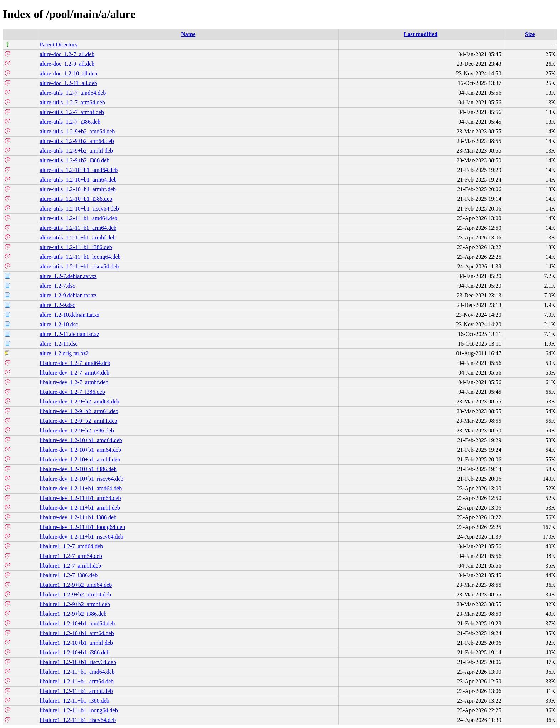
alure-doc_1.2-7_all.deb (67, 54)
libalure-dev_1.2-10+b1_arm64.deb (80, 450)
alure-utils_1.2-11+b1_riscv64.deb (79, 266)
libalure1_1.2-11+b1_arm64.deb (77, 681)
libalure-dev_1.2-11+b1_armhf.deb (80, 508)
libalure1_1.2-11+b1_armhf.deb (76, 691)
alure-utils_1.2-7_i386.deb (70, 122)
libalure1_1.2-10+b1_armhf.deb (76, 643)
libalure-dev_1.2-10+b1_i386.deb (78, 469)
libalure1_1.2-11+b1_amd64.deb (77, 672)
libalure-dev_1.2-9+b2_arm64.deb (79, 411)
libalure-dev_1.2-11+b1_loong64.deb (82, 527)
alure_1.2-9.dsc (57, 305)
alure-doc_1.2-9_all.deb (67, 64)
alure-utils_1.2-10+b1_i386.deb (76, 199)
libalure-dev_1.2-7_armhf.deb (74, 382)
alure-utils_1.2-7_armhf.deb (72, 112)
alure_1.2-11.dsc (59, 344)
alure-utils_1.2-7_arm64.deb (72, 102)
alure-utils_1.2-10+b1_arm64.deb (78, 180)
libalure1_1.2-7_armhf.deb (70, 566)
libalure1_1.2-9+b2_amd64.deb (76, 585)
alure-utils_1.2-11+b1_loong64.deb (80, 257)
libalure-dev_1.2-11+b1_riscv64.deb (81, 537)
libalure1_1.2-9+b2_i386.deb (73, 614)
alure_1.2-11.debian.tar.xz (69, 334)
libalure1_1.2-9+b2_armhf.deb (75, 604)
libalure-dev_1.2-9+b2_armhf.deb (78, 421)
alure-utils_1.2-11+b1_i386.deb (76, 247)
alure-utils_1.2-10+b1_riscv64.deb (79, 209)
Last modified (421, 34)
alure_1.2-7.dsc (57, 286)
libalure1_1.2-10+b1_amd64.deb (77, 623)
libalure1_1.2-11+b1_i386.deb (74, 701)
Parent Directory (59, 44)
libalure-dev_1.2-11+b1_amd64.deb (81, 488)
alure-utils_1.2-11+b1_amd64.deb (78, 218)
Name (188, 34)
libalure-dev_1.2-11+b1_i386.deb (78, 517)
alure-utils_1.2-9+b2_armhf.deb (76, 151)
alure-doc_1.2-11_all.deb (68, 83)
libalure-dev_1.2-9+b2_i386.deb (77, 430)
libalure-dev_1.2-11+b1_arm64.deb (80, 498)
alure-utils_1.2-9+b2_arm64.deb (77, 141)
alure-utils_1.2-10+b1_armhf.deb (78, 189)
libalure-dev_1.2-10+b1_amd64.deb (81, 440)
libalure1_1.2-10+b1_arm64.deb (77, 633)
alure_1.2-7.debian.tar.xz (68, 276)
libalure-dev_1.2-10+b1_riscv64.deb (81, 479)
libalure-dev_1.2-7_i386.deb (72, 392)
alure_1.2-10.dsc (59, 324)
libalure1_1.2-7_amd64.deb (71, 546)
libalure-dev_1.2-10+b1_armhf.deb (80, 459)
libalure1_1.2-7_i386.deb (69, 575)
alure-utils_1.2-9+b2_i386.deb (74, 160)
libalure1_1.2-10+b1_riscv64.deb (78, 662)
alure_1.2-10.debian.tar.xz (69, 315)
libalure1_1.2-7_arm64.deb (71, 556)
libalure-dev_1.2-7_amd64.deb (75, 363)
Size (530, 34)
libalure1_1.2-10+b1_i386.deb (74, 652)
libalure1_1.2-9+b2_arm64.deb (75, 595)
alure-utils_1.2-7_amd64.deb (73, 93)
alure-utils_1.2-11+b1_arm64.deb (78, 228)
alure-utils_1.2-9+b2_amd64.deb (77, 131)
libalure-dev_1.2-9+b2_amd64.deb (79, 402)
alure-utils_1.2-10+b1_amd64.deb (79, 170)
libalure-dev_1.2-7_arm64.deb (74, 373)
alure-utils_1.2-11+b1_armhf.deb (77, 237)
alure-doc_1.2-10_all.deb (68, 73)
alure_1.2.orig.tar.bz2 (64, 353)
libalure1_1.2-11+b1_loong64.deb (79, 710)
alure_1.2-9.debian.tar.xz (68, 295)
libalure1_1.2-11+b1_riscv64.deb (78, 720)
